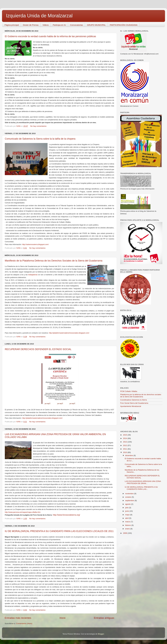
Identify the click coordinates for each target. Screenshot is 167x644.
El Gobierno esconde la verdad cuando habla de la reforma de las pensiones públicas (50, 36)
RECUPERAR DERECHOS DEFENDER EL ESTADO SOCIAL (38, 349)
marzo (128, 522)
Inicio (63, 618)
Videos (46, 25)
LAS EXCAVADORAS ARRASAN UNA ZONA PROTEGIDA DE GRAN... (143, 482)
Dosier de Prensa (31, 25)
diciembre (129, 455)
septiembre (130, 501)
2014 (125, 438)
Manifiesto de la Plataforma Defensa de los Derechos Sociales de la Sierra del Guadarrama (54, 261)
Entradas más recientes (18, 618)
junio (127, 511)
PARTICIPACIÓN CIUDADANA (124, 25)
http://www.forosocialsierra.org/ (66, 515)
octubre (128, 497)
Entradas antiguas (104, 618)
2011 (125, 449)
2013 (125, 442)
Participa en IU (59, 25)
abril (127, 518)
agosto (128, 504)
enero (128, 529)
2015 (125, 435)
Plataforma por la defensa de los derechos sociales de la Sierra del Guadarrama (141, 396)
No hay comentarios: (39, 126)
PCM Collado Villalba (129, 391)
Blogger (101, 634)
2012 (125, 445)
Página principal (12, 25)
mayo (128, 515)
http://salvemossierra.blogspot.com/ (35, 244)
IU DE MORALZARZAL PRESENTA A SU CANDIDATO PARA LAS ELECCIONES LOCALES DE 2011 (59, 531)
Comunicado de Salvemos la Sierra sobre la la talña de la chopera (40, 139)
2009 (125, 533)
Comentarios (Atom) (24, 623)
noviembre (130, 494)
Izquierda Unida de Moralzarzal (39, 16)
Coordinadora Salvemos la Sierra (134, 400)
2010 (125, 452)
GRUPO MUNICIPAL (96, 25)
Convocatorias (76, 25)
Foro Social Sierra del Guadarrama (134, 403)
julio (127, 508)
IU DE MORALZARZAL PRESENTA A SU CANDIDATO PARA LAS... (141, 488)
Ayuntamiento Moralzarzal (131, 406)
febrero (128, 525)
